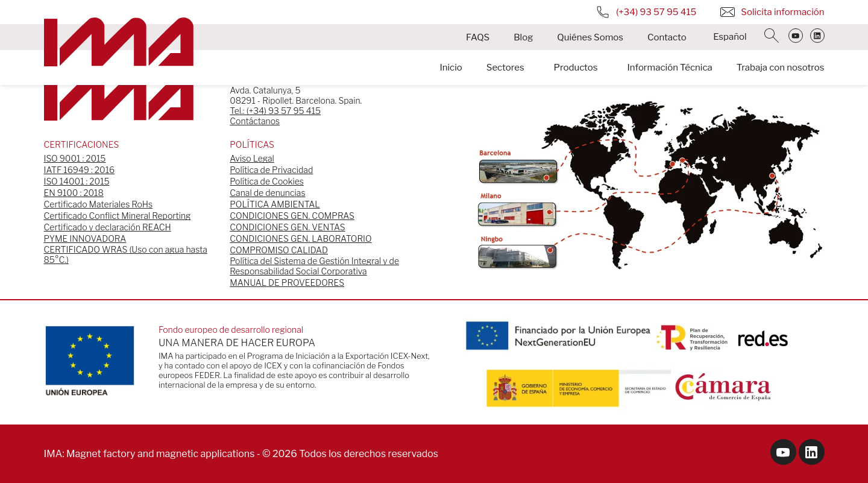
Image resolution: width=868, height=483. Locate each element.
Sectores (505, 68)
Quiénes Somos (590, 37)
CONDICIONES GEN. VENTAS (287, 227)
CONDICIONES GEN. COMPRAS (292, 216)
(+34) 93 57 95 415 (646, 12)
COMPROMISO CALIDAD (279, 250)
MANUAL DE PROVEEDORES (287, 283)
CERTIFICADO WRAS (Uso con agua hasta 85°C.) (126, 254)
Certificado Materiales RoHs (99, 204)
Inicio (451, 68)
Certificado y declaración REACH (108, 227)
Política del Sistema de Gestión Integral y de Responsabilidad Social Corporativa (314, 266)
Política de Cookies (267, 181)
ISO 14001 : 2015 (77, 181)
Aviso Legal (252, 158)
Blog (523, 37)
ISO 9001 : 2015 (75, 158)
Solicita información (772, 12)
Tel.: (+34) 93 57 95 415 (275, 111)
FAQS (478, 37)
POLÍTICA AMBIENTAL (275, 204)
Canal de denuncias (267, 193)
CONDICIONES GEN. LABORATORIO (300, 238)
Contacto (667, 37)
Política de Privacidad (271, 170)
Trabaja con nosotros (781, 68)
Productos (576, 68)
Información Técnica (669, 68)
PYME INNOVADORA (85, 238)
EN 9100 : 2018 (74, 193)
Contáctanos (255, 121)
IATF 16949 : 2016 (80, 170)
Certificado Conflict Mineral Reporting (118, 216)
